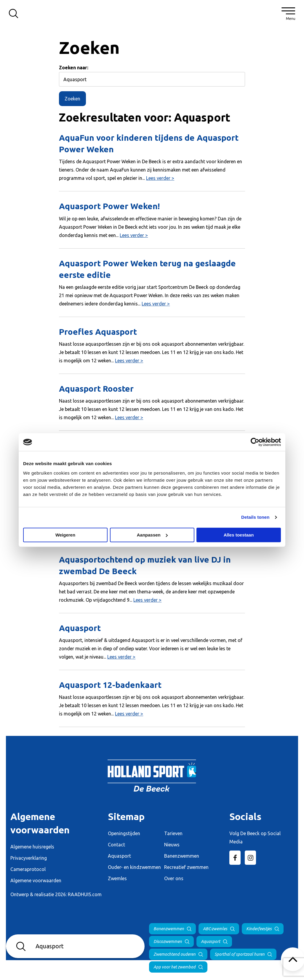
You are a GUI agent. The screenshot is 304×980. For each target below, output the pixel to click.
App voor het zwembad (175, 967)
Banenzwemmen (182, 856)
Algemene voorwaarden (36, 880)
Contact (116, 845)
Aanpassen (152, 535)
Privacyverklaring (29, 858)
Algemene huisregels (32, 847)
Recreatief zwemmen (186, 867)
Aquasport (119, 856)
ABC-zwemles (215, 929)
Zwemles (117, 878)
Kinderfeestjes (259, 929)
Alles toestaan (239, 535)
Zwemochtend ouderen (175, 954)
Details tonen (255, 517)
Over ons (174, 878)
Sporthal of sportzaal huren (240, 954)
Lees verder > (160, 178)
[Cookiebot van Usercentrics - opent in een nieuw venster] (255, 442)
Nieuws (172, 845)
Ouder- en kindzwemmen (134, 867)
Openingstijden (124, 833)
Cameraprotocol (28, 869)
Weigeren (65, 535)
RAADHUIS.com (85, 894)
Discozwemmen (168, 941)
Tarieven (173, 833)
